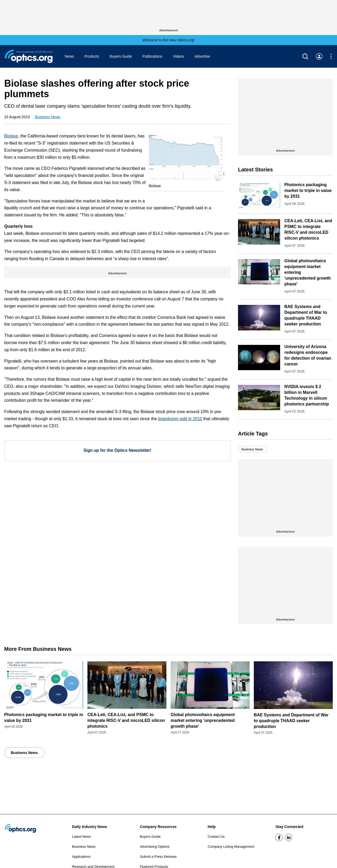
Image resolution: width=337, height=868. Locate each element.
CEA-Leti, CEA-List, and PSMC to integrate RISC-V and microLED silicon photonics (126, 720)
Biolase (11, 136)
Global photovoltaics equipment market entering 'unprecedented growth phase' (203, 720)
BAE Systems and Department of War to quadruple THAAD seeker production (291, 721)
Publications (152, 56)
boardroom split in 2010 (180, 419)
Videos (179, 56)
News (69, 56)
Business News (48, 117)
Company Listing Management (231, 847)
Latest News (82, 837)
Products (92, 56)
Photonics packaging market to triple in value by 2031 (308, 190)
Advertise (202, 56)
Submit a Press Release (158, 857)
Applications (81, 857)
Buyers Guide (121, 56)
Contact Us (216, 837)
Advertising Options (155, 847)
